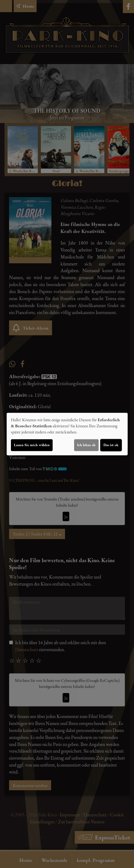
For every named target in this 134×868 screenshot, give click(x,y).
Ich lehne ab (86, 445)
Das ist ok (111, 445)
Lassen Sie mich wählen (32, 445)
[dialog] (67, 434)
